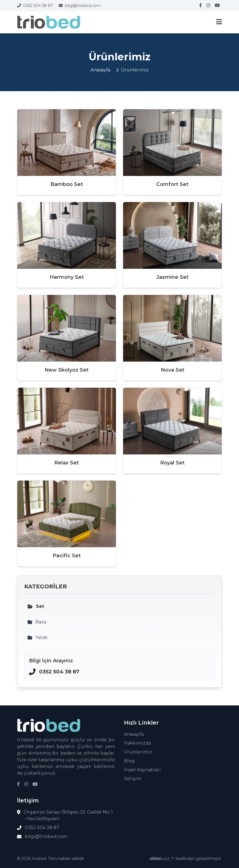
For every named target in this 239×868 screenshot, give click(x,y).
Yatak (38, 637)
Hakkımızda (137, 743)
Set (36, 606)
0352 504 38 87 (35, 6)
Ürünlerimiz (138, 752)
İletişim (132, 779)
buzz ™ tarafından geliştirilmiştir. (186, 859)
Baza (37, 622)
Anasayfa (100, 70)
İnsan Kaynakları (142, 770)
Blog (129, 761)
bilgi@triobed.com (80, 6)
